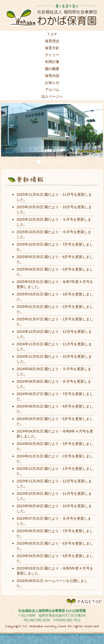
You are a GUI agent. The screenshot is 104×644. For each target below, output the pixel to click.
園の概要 (52, 69)
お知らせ (52, 83)
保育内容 (52, 76)
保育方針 (52, 48)
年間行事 (52, 62)
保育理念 (52, 41)
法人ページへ (52, 96)
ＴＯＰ (52, 34)
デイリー (52, 55)
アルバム (52, 90)
